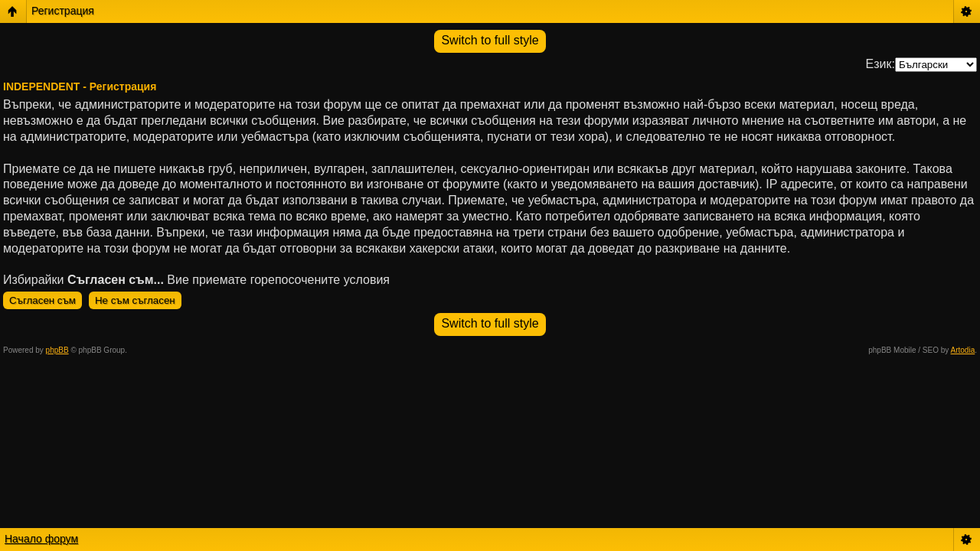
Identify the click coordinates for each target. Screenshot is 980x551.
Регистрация (63, 11)
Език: (880, 64)
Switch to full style (490, 40)
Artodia (963, 350)
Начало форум (41, 539)
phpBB (57, 350)
